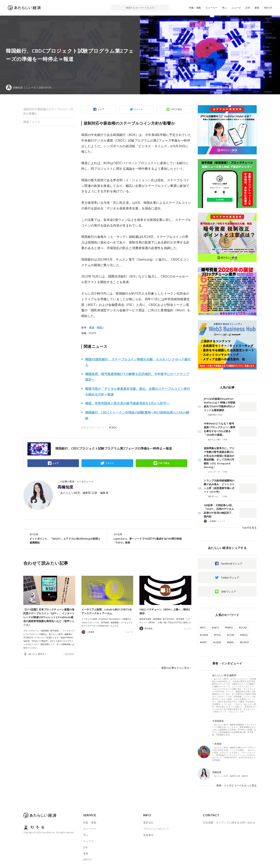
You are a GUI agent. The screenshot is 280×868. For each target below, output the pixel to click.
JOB (248, 8)
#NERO (229, 628)
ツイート (139, 109)
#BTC (203, 628)
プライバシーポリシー (156, 829)
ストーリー (211, 8)
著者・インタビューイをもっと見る (236, 785)
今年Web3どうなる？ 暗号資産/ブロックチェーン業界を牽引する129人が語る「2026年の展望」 (220, 429)
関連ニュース (32, 122)
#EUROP (245, 642)
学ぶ (224, 8)
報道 (92, 327)
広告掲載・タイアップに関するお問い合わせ (229, 822)
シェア (101, 109)
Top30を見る (249, 528)
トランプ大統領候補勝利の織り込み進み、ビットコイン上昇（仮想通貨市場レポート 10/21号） (219, 486)
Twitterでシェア (230, 577)
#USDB (217, 642)
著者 (257, 8)
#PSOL (217, 635)
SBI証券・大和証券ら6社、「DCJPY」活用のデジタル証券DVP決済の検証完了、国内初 (219, 511)
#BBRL (231, 642)
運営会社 (148, 822)
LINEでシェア (229, 591)
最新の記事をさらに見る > (176, 668)
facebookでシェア (232, 563)
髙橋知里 (66, 487)
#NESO (244, 635)
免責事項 (148, 835)
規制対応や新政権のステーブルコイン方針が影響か (48, 111)
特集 (220, 415)
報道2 (100, 327)
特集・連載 (195, 8)
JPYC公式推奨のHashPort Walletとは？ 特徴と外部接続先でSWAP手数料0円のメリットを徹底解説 (220, 405)
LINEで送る (176, 109)
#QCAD (243, 628)
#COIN (231, 635)
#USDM (204, 635)
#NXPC (204, 642)
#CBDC (113, 427)
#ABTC (216, 628)
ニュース (236, 8)
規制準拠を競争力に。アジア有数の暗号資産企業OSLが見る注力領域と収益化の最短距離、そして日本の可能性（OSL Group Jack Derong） (219, 458)
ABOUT (268, 8)
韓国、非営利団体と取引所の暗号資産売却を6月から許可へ (127, 403)
